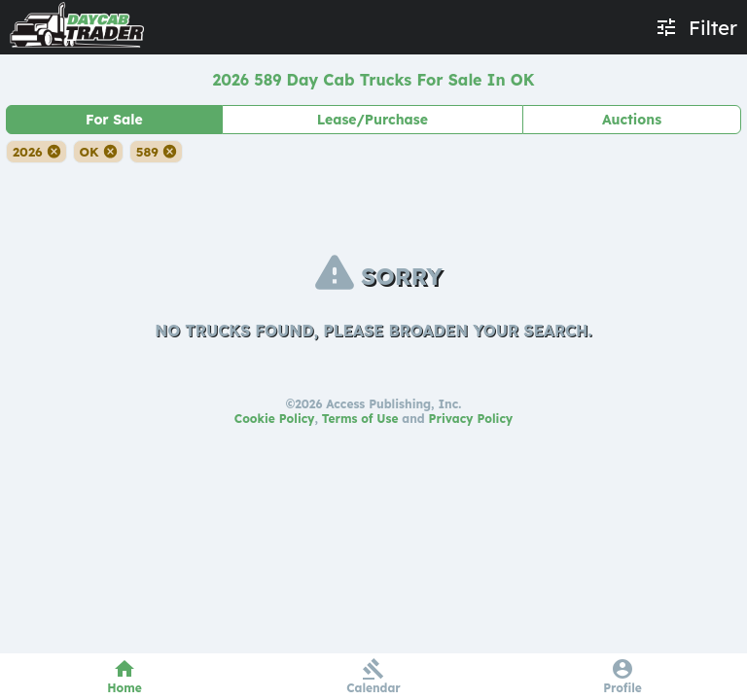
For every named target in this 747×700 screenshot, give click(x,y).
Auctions (632, 120)
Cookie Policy (275, 419)
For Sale (114, 120)
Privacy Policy (471, 419)
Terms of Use (360, 419)
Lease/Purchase (373, 120)
